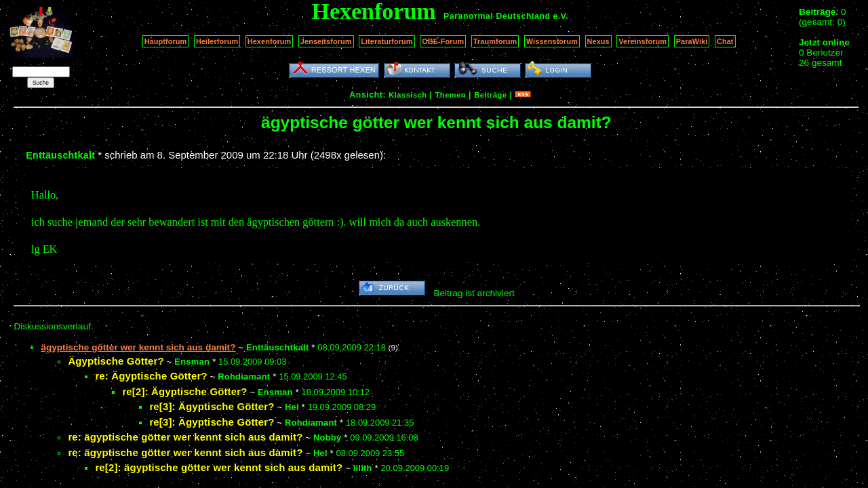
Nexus (598, 41)
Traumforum (495, 41)
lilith (363, 468)
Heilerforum (217, 41)
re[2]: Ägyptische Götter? (184, 391)
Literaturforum (387, 41)
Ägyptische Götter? (116, 361)
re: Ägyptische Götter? (151, 376)
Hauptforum (166, 41)
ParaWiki (692, 41)
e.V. (560, 16)
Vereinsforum (643, 41)
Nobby (327, 438)
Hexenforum (270, 41)
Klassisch (408, 95)
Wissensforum (552, 41)
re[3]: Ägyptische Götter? (212, 406)
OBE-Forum (443, 41)
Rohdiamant (244, 377)
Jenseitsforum (326, 41)
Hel (292, 407)
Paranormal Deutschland (497, 16)
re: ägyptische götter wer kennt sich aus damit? (185, 437)
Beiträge (490, 95)
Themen (451, 95)
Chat (725, 41)
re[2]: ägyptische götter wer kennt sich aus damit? (219, 467)
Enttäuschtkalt (60, 155)
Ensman (192, 362)
